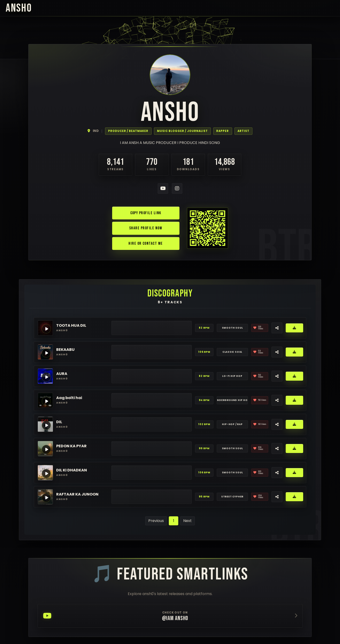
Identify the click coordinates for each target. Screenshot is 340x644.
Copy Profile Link (146, 213)
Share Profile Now (146, 228)
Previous (156, 521)
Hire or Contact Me (146, 243)
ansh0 (19, 8)
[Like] (260, 328)
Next (187, 521)
